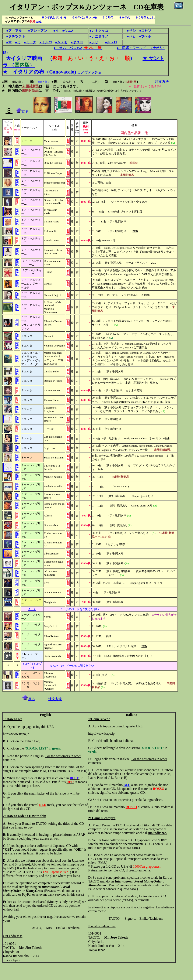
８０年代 (124, 18)
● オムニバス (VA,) (78, 48)
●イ (56, 31)
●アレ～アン (38, 31)
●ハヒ (131, 36)
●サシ (131, 31)
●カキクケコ (99, 31)
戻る (24, 112)
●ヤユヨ (77, 42)
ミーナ (32, 609)
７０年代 (108, 18)
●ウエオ (68, 31)
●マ (9, 42)
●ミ (18, 42)
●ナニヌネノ (99, 36)
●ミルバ (46, 42)
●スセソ (145, 31)
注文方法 (156, 82)
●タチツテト (16, 36)
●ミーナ (30, 42)
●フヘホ (145, 36)
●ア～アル (14, 31)
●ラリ (94, 42)
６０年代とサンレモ (84, 18)
